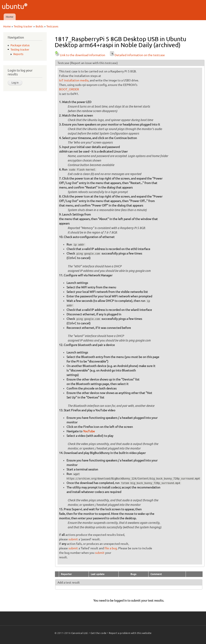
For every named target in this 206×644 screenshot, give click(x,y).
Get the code (98, 633)
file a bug (111, 548)
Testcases (52, 26)
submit (73, 539)
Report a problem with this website (130, 633)
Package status (20, 45)
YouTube (89, 431)
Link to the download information (80, 55)
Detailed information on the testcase (137, 55)
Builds (39, 26)
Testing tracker (23, 26)
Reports (18, 54)
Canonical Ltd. (80, 633)
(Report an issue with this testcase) (94, 63)
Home (10, 17)
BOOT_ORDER (69, 89)
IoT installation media (74, 80)
